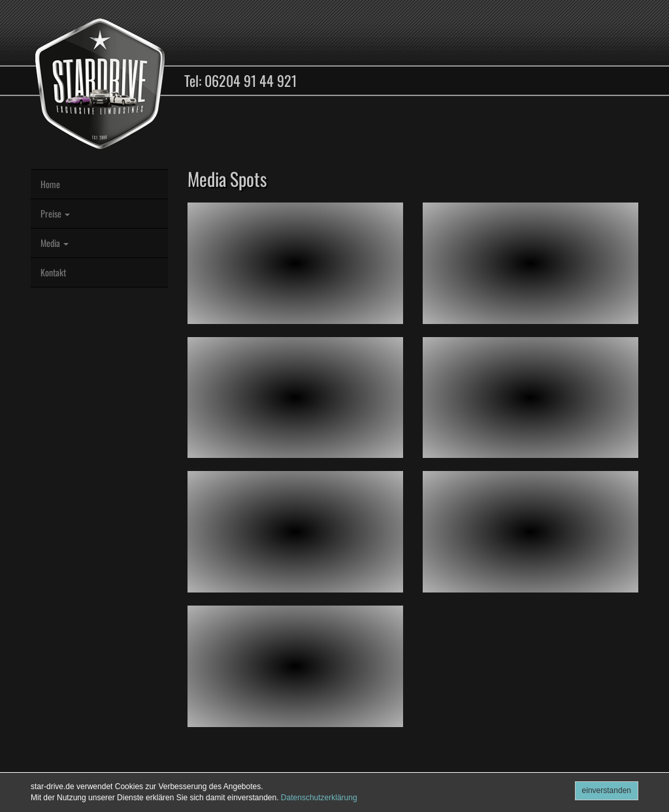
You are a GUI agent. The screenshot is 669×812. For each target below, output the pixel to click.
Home (50, 184)
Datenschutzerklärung (319, 798)
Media (55, 243)
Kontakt (53, 272)
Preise (55, 213)
